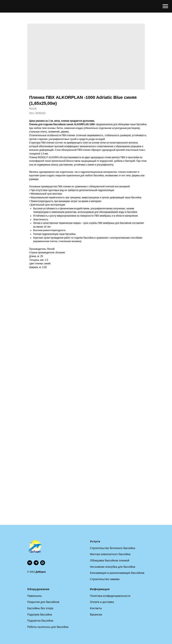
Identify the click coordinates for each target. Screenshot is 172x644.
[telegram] (36, 563)
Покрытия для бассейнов (43, 602)
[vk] (30, 563)
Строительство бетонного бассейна (113, 548)
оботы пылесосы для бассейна (49, 627)
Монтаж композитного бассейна (110, 554)
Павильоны (34, 596)
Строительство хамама (105, 579)
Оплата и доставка (102, 602)
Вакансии (96, 615)
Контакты (96, 608)
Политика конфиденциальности (110, 596)
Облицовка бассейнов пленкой (110, 560)
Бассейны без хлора (40, 608)
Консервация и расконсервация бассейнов (117, 573)
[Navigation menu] (165, 6)
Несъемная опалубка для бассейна (113, 567)
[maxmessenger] (43, 563)
